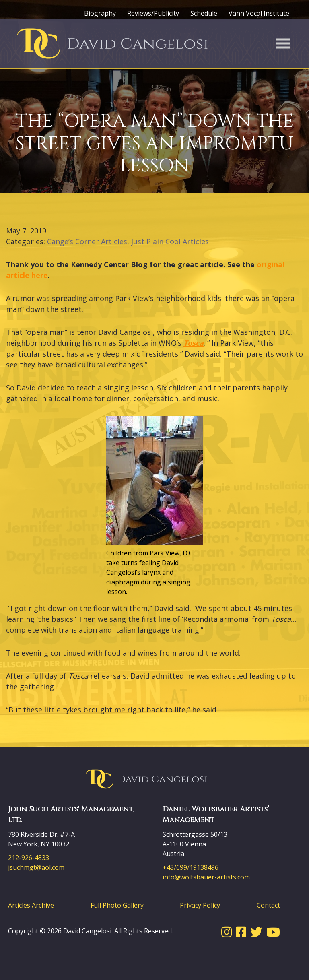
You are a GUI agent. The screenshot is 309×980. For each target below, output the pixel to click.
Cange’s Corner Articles (87, 241)
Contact (268, 905)
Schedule (204, 13)
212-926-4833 (29, 858)
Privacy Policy (200, 905)
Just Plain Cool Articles (170, 241)
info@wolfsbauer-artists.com (206, 877)
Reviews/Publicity (153, 13)
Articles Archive (31, 905)
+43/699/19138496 (191, 867)
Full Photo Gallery (117, 905)
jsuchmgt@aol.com (36, 867)
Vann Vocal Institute (259, 13)
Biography (100, 13)
